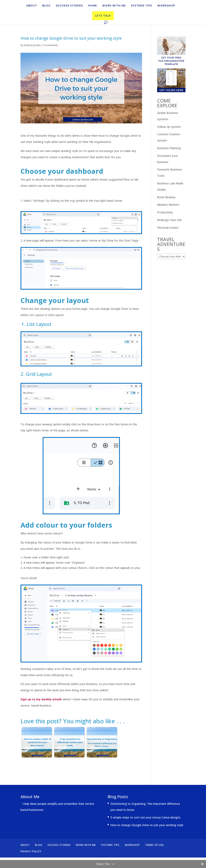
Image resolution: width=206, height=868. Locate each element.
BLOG (46, 6)
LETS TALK (103, 16)
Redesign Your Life (169, 220)
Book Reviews (166, 197)
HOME (93, 6)
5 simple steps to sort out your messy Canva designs (145, 817)
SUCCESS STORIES (69, 6)
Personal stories (168, 228)
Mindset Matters (168, 205)
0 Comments (51, 45)
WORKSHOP (166, 6)
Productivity (165, 212)
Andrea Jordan (32, 45)
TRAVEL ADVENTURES (171, 244)
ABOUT (32, 6)
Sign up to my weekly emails (41, 699)
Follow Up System (169, 127)
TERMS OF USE (154, 845)
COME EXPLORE (167, 103)
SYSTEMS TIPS (142, 6)
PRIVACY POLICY (31, 851)
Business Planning (169, 148)
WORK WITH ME (114, 6)
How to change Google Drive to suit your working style (147, 825)
